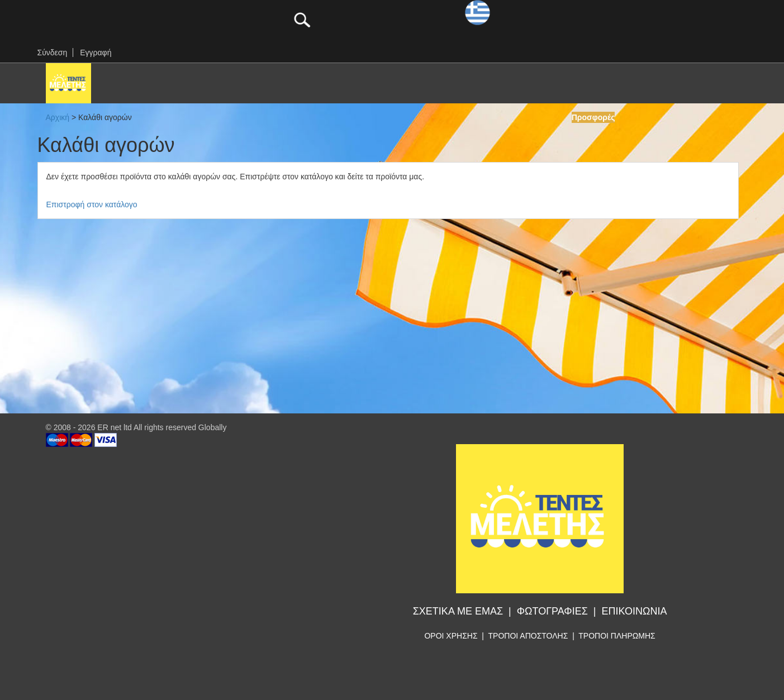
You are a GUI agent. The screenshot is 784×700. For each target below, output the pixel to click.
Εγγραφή (96, 53)
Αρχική (58, 117)
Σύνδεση (53, 53)
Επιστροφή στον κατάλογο (92, 204)
